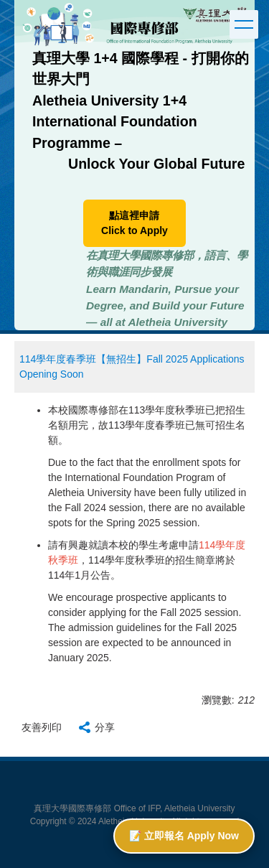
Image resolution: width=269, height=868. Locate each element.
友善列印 (42, 727)
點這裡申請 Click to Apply (134, 223)
